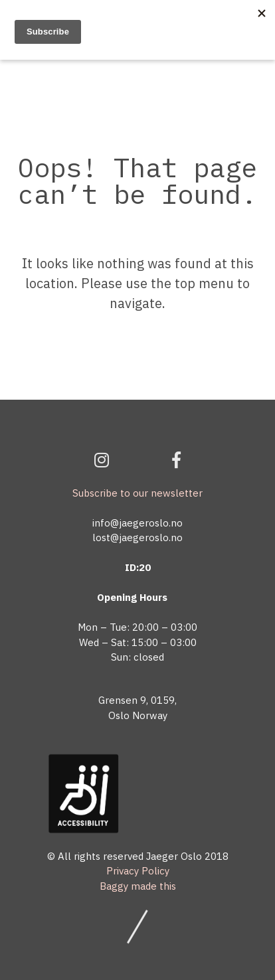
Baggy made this (138, 886)
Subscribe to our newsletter (137, 493)
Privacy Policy (138, 871)
